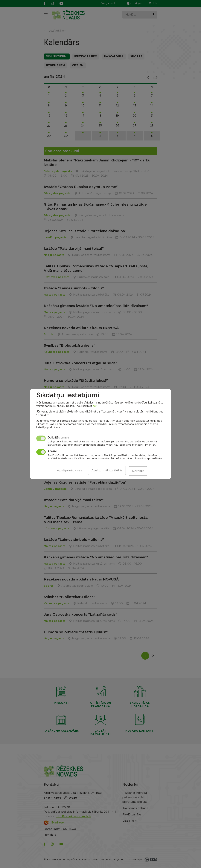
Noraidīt (138, 471)
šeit (95, 407)
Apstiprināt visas (69, 471)
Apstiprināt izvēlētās (107, 471)
